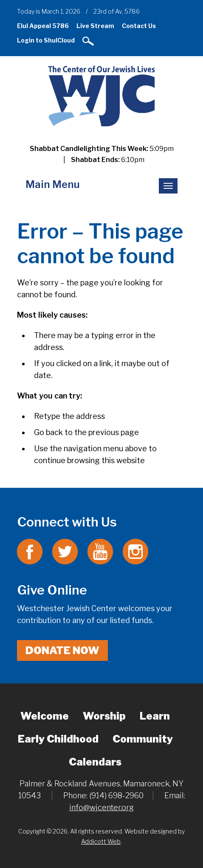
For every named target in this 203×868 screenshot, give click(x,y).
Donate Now (62, 650)
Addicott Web (101, 841)
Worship (104, 716)
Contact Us (139, 26)
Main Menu (53, 184)
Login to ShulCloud (46, 40)
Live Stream (95, 26)
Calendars (95, 762)
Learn (155, 716)
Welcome (45, 716)
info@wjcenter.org (101, 807)
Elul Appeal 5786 (43, 26)
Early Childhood (58, 739)
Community (143, 739)
